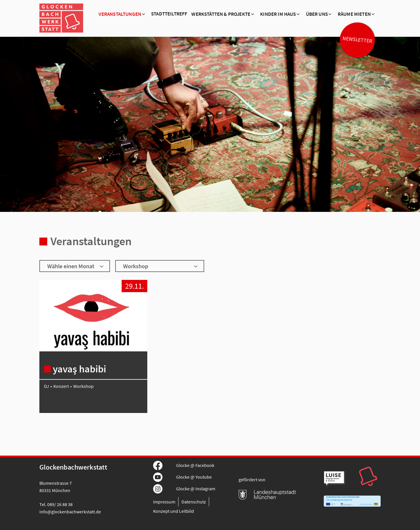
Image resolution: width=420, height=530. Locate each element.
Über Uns (317, 14)
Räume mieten (354, 14)
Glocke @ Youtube (194, 477)
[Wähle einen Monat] (75, 266)
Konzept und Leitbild (174, 511)
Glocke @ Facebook (195, 465)
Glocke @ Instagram (196, 489)
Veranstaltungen (120, 14)
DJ (47, 386)
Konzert (61, 386)
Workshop (83, 386)
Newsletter (357, 40)
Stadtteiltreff (169, 14)
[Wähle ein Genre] (160, 266)
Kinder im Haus (278, 14)
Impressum (164, 502)
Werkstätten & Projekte (221, 14)
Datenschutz (194, 502)
